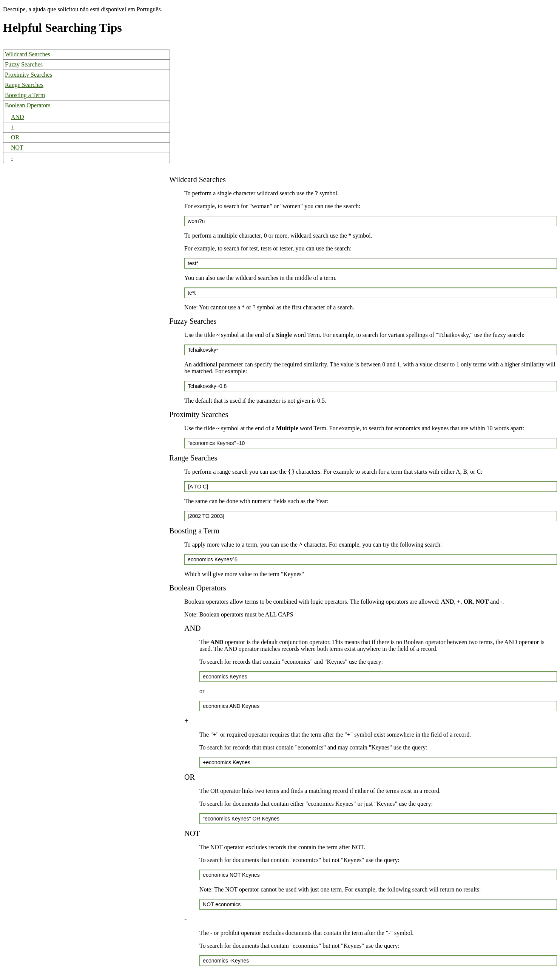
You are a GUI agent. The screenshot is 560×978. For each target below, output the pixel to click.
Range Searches (24, 85)
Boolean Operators (28, 105)
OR (15, 137)
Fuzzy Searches (24, 64)
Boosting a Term (25, 95)
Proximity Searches (29, 75)
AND (18, 117)
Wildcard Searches (28, 54)
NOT (17, 148)
